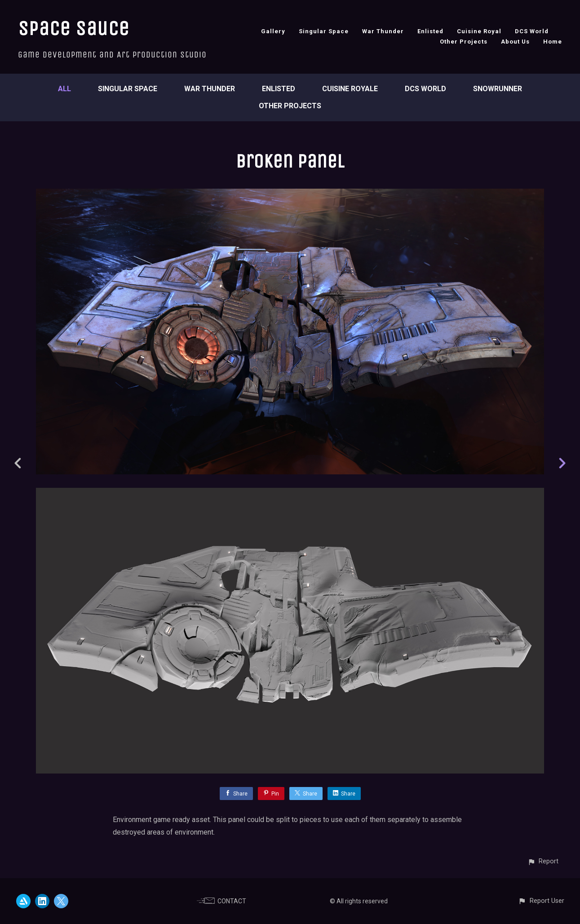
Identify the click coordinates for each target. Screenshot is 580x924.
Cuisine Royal (479, 31)
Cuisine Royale (350, 89)
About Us (515, 42)
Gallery (273, 31)
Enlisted (430, 31)
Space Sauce (74, 29)
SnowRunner (498, 89)
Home (553, 42)
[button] (543, 861)
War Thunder (383, 31)
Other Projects (464, 42)
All (64, 89)
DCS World (532, 31)
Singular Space (324, 31)
